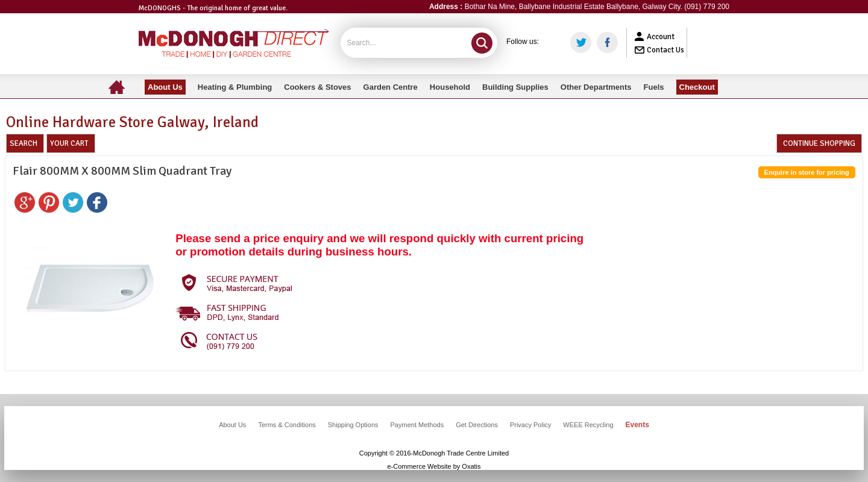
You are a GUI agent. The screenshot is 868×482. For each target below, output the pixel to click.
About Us (232, 425)
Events (637, 425)
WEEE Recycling (588, 425)
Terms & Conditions (287, 425)
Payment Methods (417, 425)
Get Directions (477, 425)
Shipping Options (353, 425)
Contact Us (665, 50)
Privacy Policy (530, 425)
